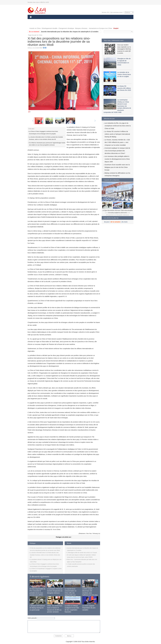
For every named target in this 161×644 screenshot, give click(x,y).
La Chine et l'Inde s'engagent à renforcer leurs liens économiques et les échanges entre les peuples (43, 133)
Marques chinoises (81, 28)
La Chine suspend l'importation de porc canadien (89, 608)
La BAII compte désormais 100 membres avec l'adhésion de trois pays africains (90, 593)
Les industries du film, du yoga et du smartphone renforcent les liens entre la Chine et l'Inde (118, 126)
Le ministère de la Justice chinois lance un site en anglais (124, 74)
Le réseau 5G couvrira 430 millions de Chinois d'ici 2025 (124, 88)
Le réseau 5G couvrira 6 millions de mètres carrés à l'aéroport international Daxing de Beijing (117, 134)
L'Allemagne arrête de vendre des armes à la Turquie (82, 553)
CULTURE (80, 20)
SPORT (107, 20)
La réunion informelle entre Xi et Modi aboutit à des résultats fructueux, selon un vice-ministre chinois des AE (45, 555)
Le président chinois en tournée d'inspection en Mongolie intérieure (55, 591)
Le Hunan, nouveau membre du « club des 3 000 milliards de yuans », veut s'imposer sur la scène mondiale (117, 142)
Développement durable (50, 28)
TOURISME (116, 20)
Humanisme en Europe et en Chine (100, 28)
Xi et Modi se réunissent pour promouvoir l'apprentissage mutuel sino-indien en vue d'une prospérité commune (47, 144)
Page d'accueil (32, 35)
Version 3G (105, 12)
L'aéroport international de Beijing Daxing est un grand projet (37, 608)
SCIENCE (70, 20)
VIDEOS (43, 24)
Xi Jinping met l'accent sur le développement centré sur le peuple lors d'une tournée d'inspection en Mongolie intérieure (118, 213)
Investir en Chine (35, 28)
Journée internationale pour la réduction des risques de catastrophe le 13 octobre (70, 32)
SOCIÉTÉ (89, 20)
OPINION (126, 20)
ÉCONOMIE (43, 20)
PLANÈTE (99, 20)
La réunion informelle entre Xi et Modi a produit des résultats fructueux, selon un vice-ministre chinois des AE (46, 138)
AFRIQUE (61, 20)
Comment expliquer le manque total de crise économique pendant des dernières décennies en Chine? (117, 151)
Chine (41, 35)
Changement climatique (66, 28)
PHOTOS (34, 24)
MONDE (52, 20)
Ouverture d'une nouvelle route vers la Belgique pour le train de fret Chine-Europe (117, 167)
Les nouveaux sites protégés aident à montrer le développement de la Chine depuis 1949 (117, 159)
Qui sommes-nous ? (117, 12)
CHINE (33, 20)
